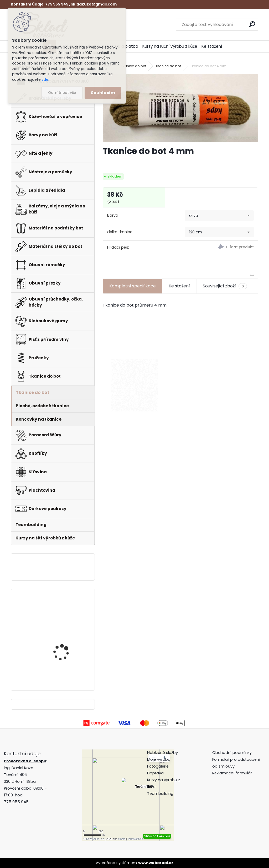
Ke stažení (212, 46)
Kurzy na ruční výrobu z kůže (170, 46)
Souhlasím (103, 93)
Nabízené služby (162, 753)
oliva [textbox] (194, 216)
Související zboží (225, 286)
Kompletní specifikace (133, 286)
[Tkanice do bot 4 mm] (180, 108)
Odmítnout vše (62, 93)
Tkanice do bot (134, 66)
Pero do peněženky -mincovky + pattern (64, 613)
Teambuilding (160, 794)
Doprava (155, 773)
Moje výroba (159, 759)
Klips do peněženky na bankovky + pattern (65, 656)
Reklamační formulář (232, 773)
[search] (252, 24)
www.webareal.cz (156, 863)
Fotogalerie (158, 766)
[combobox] (219, 216)
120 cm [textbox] (196, 232)
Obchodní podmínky (232, 753)
